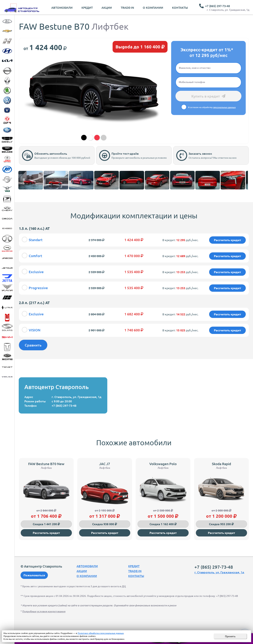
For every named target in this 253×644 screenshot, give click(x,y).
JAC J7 (105, 464)
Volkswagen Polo (163, 464)
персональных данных (224, 107)
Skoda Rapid (221, 464)
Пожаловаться (34, 575)
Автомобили (62, 7)
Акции (107, 7)
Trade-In (127, 7)
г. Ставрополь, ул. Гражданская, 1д (228, 10)
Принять (230, 636)
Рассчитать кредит (46, 533)
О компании (153, 7)
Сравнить (33, 345)
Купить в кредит (208, 96)
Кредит (87, 7)
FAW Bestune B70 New (46, 464)
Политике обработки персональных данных (101, 633)
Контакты (180, 7)
